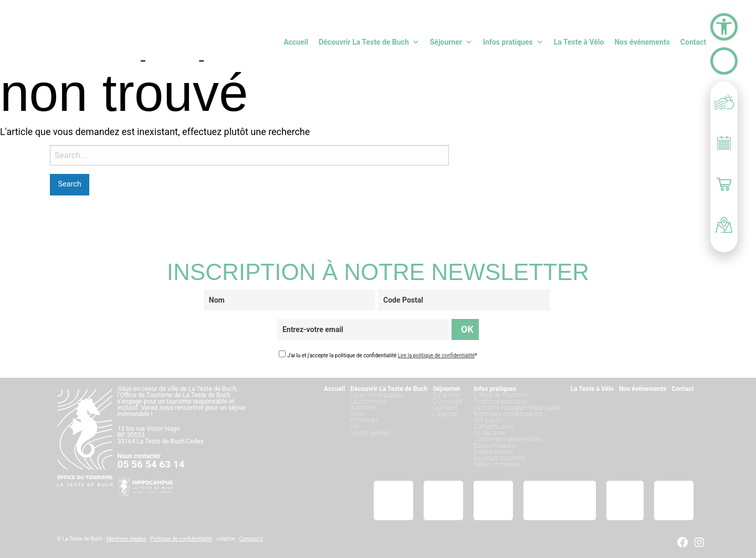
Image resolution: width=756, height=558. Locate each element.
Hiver (357, 414)
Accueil (296, 42)
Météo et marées (496, 464)
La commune (368, 401)
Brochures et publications (508, 414)
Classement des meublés (508, 439)
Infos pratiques (513, 42)
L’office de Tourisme (501, 395)
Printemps (364, 420)
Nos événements (642, 42)
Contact (693, 42)
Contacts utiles (494, 427)
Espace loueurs (494, 446)
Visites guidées (370, 433)
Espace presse (493, 452)
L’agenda (445, 414)
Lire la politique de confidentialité (437, 355)
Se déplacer (489, 433)
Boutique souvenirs (500, 458)
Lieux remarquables (377, 395)
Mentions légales (127, 539)
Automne (363, 408)
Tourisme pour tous (500, 401)
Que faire (445, 408)
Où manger (448, 401)
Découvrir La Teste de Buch (369, 42)
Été (355, 427)
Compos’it (251, 539)
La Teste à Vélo (579, 42)
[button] (724, 27)
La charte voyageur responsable (517, 408)
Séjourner (451, 42)
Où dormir (446, 395)
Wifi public (487, 420)
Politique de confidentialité (181, 539)
